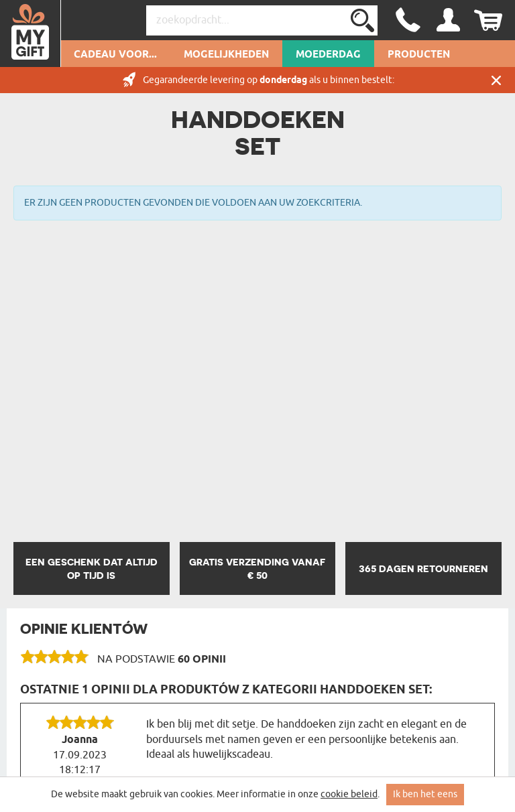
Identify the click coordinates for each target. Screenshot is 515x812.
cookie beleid (349, 794)
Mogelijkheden (226, 55)
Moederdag (328, 55)
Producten (419, 55)
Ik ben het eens (425, 794)
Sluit (496, 80)
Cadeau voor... (115, 55)
